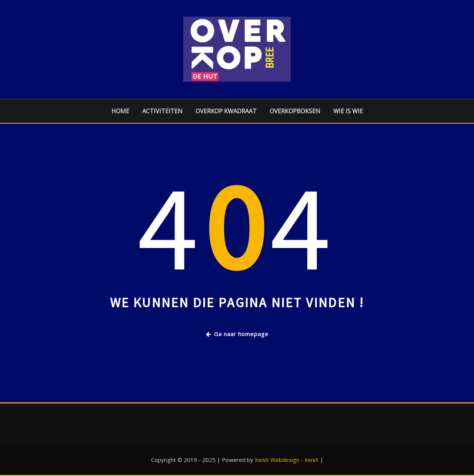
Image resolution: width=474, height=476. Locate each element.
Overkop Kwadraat (226, 111)
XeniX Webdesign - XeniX (287, 460)
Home (120, 111)
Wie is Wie (348, 111)
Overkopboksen (295, 111)
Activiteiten (162, 111)
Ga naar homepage (237, 334)
